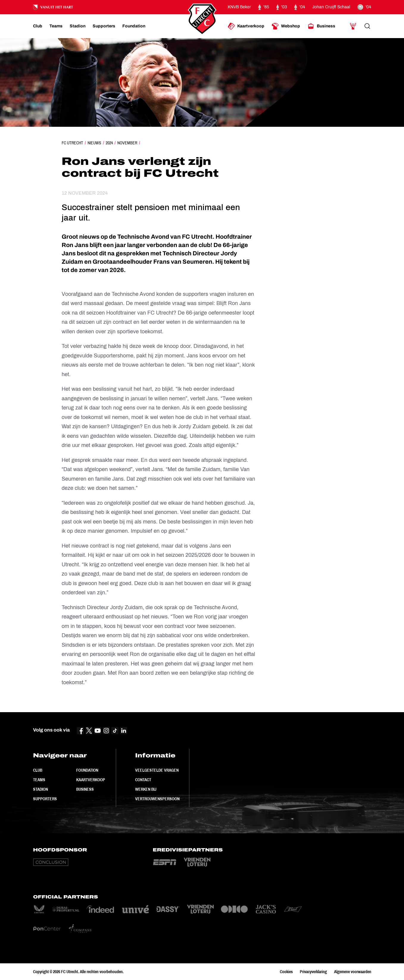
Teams (39, 780)
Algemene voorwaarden (353, 972)
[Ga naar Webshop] (286, 26)
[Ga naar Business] (321, 26)
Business (85, 789)
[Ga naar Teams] (56, 26)
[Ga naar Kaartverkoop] (246, 26)
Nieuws (94, 143)
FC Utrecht (72, 143)
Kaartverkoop (91, 780)
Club (38, 770)
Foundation (87, 770)
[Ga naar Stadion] (78, 26)
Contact (143, 780)
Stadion (40, 789)
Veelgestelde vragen (157, 770)
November (127, 143)
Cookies (286, 972)
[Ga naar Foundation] (134, 26)
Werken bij (146, 789)
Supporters (45, 799)
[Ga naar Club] (38, 26)
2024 (109, 143)
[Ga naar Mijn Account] (353, 26)
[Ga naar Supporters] (104, 26)
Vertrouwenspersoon (157, 799)
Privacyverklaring (313, 972)
